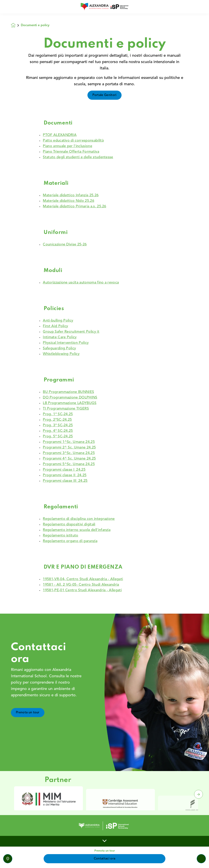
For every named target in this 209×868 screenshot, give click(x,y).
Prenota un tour (28, 720)
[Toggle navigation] (201, 859)
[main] (104, 441)
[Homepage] (16, 25)
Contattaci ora (104, 859)
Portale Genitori (104, 95)
